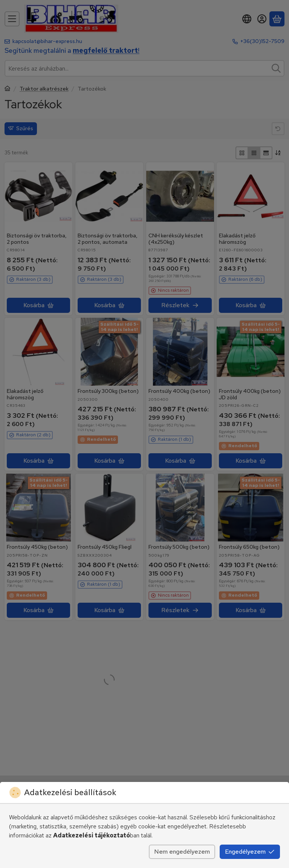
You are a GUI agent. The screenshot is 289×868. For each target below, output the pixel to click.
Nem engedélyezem (182, 852)
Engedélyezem (250, 852)
